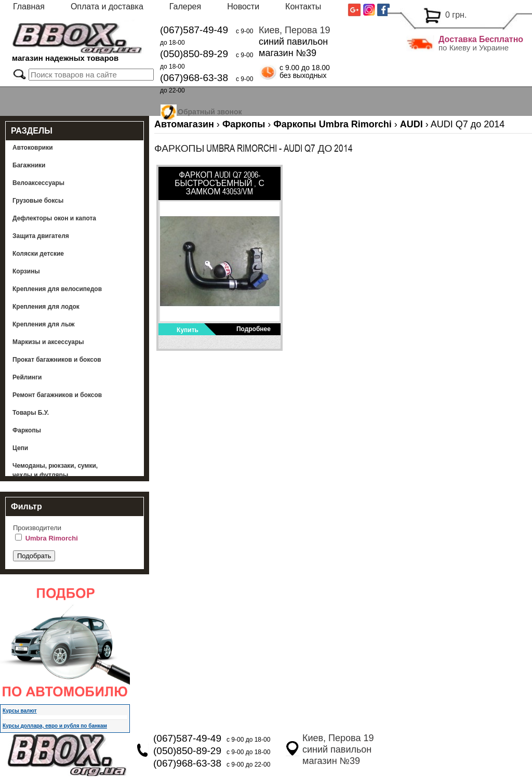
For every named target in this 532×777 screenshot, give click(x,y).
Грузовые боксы (38, 201)
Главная (29, 6)
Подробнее (254, 329)
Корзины (26, 271)
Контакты (303, 6)
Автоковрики (33, 148)
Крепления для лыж (44, 324)
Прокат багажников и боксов (57, 360)
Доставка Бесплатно (481, 39)
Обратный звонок (210, 110)
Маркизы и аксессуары (48, 342)
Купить (188, 330)
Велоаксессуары (38, 183)
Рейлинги (27, 377)
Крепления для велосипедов (57, 289)
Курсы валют (20, 711)
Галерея (185, 6)
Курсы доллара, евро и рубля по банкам (55, 726)
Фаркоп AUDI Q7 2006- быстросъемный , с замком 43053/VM (220, 183)
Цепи (20, 448)
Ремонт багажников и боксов (57, 395)
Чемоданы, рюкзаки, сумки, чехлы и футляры (55, 470)
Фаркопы (27, 430)
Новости (243, 6)
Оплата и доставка (107, 6)
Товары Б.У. (31, 413)
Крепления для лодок (46, 307)
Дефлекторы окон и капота (54, 218)
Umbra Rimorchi (52, 538)
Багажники (29, 165)
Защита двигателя (41, 236)
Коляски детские (38, 254)
